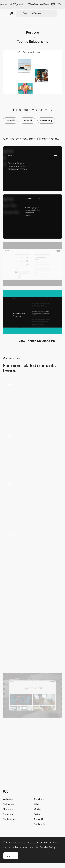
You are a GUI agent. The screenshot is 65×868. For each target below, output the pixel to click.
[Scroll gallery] (32, 403)
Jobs (36, 804)
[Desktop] (32, 169)
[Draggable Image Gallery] (32, 502)
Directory (8, 814)
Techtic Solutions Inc (33, 42)
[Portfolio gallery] (32, 745)
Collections (9, 804)
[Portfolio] (32, 646)
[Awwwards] (12, 13)
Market (38, 809)
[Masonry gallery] (32, 597)
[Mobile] (32, 216)
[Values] (32, 312)
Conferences (10, 819)
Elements (8, 809)
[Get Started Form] (32, 264)
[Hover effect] (32, 452)
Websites (8, 799)
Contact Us (40, 824)
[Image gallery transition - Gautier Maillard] (32, 550)
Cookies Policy (47, 847)
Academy (39, 799)
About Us (39, 819)
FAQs (37, 814)
